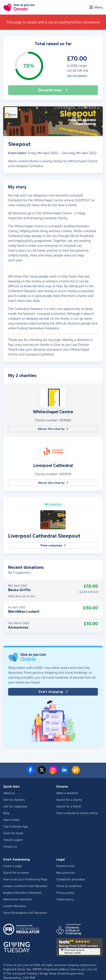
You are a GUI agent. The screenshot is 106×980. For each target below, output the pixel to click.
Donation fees (66, 866)
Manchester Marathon (18, 899)
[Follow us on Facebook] (30, 772)
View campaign (53, 545)
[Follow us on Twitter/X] (42, 772)
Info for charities (14, 800)
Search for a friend (69, 806)
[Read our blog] (76, 772)
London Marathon (15, 906)
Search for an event (16, 873)
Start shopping (53, 692)
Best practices (66, 873)
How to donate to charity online (77, 813)
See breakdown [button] (77, 75)
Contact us (10, 846)
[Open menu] (96, 7)
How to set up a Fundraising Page (25, 879)
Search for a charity (69, 800)
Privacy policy (65, 893)
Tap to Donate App (16, 826)
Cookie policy (65, 899)
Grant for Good (13, 833)
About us (9, 793)
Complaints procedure (71, 879)
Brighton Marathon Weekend (22, 893)
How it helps (11, 820)
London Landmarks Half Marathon (25, 886)
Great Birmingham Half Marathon (25, 913)
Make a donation (67, 793)
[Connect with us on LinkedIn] (64, 772)
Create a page (12, 866)
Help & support (13, 840)
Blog (6, 813)
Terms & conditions (69, 886)
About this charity (53, 429)
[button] (53, 397)
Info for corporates (15, 806)
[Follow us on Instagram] (53, 772)
